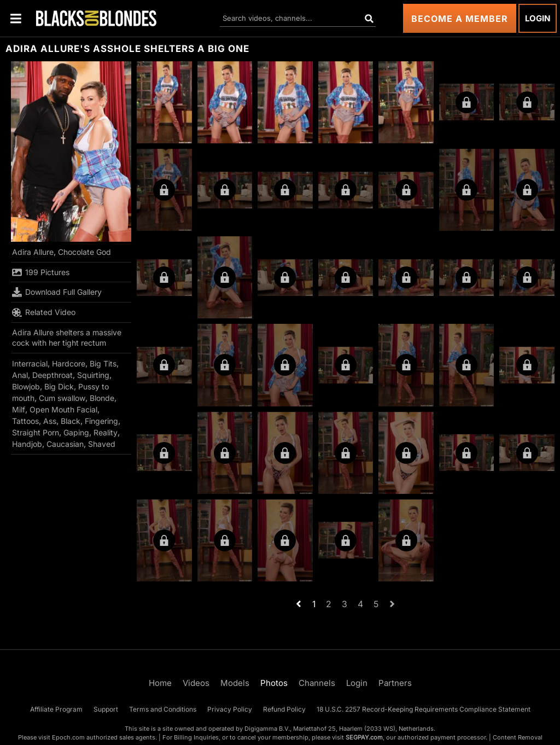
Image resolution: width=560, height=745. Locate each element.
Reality (106, 432)
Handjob (27, 444)
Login (538, 18)
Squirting (93, 375)
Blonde (102, 398)
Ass (50, 421)
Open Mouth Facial (63, 409)
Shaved (102, 444)
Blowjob (26, 386)
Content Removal (518, 737)
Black (71, 421)
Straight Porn (36, 432)
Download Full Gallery (57, 292)
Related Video (44, 312)
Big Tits (103, 363)
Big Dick (59, 386)
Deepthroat (52, 375)
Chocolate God (84, 252)
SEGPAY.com (364, 737)
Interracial (30, 363)
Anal (20, 375)
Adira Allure (33, 252)
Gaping (76, 432)
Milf (19, 409)
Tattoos (25, 421)
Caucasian (65, 444)
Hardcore (69, 363)
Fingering (101, 421)
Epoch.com (68, 737)
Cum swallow (62, 398)
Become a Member (460, 19)
